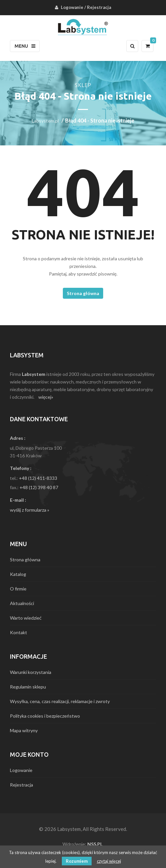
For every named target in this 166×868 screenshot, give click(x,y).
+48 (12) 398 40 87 (39, 487)
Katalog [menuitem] (18, 574)
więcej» (46, 397)
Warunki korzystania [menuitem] (31, 672)
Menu (25, 46)
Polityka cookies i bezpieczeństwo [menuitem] (45, 716)
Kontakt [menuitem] (19, 632)
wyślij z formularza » (30, 510)
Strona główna (83, 293)
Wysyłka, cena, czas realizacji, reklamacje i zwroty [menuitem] (60, 701)
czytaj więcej (109, 861)
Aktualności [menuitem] (22, 603)
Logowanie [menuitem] (72, 7)
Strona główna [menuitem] (25, 560)
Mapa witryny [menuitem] (24, 730)
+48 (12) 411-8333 (38, 478)
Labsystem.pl (45, 121)
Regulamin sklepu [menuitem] (28, 687)
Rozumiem (77, 861)
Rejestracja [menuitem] (99, 7)
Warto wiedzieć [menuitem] (26, 618)
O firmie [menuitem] (18, 589)
